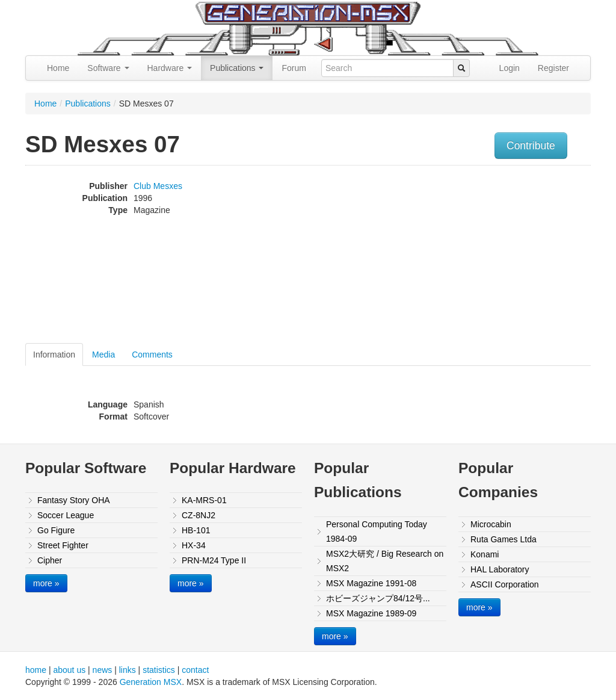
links (128, 670)
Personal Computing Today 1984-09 (377, 531)
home (36, 670)
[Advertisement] (511, 256)
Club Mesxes (158, 186)
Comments (152, 355)
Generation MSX (151, 682)
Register (553, 68)
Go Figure (56, 530)
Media (103, 355)
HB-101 (196, 530)
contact (195, 670)
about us (69, 670)
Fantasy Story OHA (74, 500)
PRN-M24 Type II (214, 560)
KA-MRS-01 (204, 500)
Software (108, 68)
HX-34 (194, 545)
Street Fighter (63, 545)
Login (510, 68)
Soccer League (66, 515)
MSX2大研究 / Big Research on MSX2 (385, 561)
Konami (485, 554)
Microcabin (491, 524)
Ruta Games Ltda (504, 539)
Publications (237, 68)
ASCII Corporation (505, 584)
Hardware (170, 68)
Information (54, 355)
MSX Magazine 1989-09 (371, 613)
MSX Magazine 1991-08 (371, 583)
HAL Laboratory (500, 569)
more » (46, 583)
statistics (159, 670)
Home (58, 68)
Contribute (531, 146)
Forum (294, 68)
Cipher (50, 560)
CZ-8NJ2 (199, 515)
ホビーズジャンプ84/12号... (378, 598)
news (103, 670)
